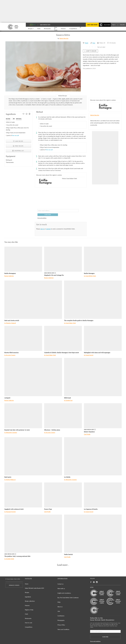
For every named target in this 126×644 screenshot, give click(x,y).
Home (27, 584)
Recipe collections (30, 601)
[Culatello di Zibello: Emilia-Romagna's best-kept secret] (63, 338)
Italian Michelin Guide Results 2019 (34, 588)
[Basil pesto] (33, 456)
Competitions (29, 627)
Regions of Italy (29, 610)
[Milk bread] (93, 377)
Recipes (27, 592)
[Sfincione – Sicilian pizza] (63, 416)
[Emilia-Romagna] (103, 259)
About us (60, 607)
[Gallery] (43, 66)
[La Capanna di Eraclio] (103, 495)
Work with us (61, 589)
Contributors (61, 616)
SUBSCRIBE (48, 215)
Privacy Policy (61, 625)
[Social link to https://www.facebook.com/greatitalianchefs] (91, 582)
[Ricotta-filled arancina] (23, 338)
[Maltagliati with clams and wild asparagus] (103, 338)
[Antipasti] (33, 377)
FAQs (59, 602)
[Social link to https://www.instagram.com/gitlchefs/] (97, 582)
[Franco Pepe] (63, 495)
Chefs (26, 614)
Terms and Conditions (63, 629)
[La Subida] (93, 456)
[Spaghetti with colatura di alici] (23, 495)
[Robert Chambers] (103, 416)
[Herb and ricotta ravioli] (33, 300)
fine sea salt (15, 135)
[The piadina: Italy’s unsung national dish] (33, 534)
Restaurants (28, 618)
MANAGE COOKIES (14, 585)
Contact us (60, 584)
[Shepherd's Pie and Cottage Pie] (63, 259)
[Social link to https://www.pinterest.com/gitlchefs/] (94, 582)
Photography (61, 620)
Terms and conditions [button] (42, 218)
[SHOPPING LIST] (30, 114)
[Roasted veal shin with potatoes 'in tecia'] (23, 416)
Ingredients (28, 597)
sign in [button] (42, 229)
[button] (31, 29)
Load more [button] (62, 565)
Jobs (59, 611)
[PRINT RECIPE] (27, 114)
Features (27, 605)
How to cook (28, 623)
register (48, 229)
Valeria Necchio (64, 38)
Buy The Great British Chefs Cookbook (68, 598)
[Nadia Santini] (93, 534)
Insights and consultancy (64, 593)
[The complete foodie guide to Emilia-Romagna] (93, 300)
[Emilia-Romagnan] (23, 259)
